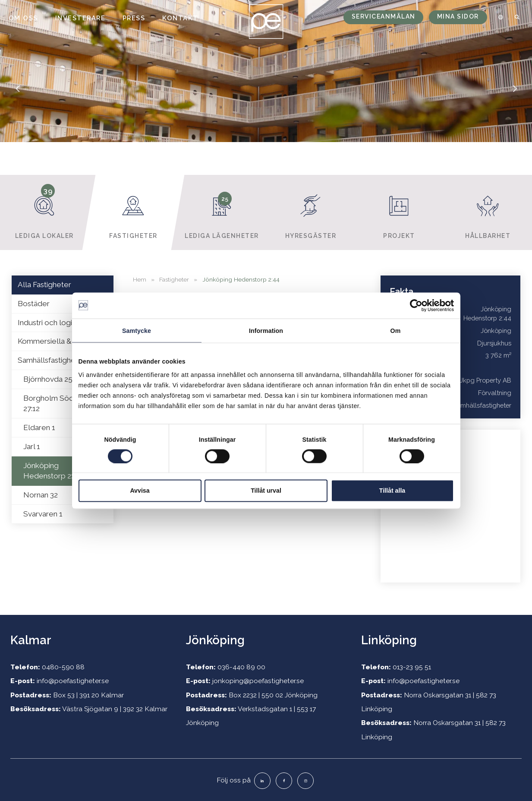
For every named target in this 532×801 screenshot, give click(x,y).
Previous (17, 95)
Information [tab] (266, 330)
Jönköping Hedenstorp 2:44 (52, 471)
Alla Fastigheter (44, 285)
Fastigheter (133, 212)
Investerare (80, 18)
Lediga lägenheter (222, 212)
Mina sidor (458, 16)
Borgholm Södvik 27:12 (53, 404)
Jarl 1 (32, 446)
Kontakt (180, 18)
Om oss (23, 18)
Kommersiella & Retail (55, 341)
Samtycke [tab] (137, 330)
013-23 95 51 (412, 667)
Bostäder (34, 304)
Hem (140, 279)
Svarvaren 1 (43, 514)
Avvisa (140, 491)
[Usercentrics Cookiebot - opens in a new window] (416, 305)
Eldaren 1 (39, 427)
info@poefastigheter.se (73, 681)
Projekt (399, 212)
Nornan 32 (41, 495)
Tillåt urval (266, 491)
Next (515, 95)
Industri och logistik (50, 323)
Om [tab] (396, 330)
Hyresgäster (310, 212)
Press (134, 18)
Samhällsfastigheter (52, 360)
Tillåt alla (392, 491)
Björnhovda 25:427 (55, 379)
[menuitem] (499, 17)
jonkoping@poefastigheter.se (258, 681)
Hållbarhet (488, 212)
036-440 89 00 (241, 667)
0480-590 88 (63, 667)
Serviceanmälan (384, 16)
